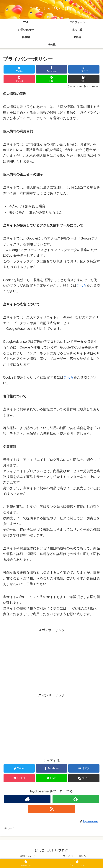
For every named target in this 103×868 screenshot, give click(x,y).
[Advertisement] (51, 659)
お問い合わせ (27, 856)
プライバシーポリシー (76, 856)
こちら (81, 286)
